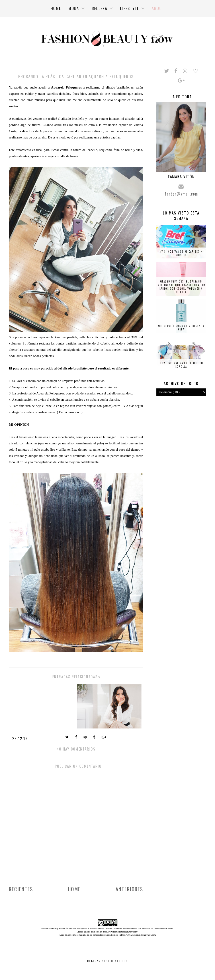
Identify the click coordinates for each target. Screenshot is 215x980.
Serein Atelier (115, 961)
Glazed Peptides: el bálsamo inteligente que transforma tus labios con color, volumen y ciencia (181, 287)
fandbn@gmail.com (181, 194)
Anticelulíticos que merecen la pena (181, 328)
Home (74, 889)
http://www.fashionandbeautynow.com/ (120, 932)
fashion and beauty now (77, 929)
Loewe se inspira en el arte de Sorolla (181, 365)
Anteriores (129, 889)
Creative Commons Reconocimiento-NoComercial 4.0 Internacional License (139, 929)
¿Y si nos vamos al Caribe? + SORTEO (181, 253)
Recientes (21, 889)
